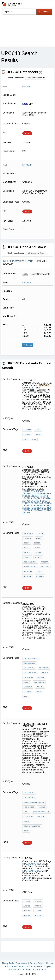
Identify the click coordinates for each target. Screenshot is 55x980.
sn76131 (27, 557)
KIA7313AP (45, 567)
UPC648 (39, 435)
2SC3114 (47, 503)
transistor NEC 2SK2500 (34, 802)
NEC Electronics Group (19, 261)
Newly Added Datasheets (15, 963)
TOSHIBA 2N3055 (30, 562)
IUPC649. (27, 915)
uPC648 (38, 911)
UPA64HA (40, 687)
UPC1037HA (28, 677)
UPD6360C (28, 692)
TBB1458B (40, 576)
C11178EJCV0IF (30, 798)
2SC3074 (37, 503)
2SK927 (27, 682)
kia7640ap (28, 571)
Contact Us (29, 970)
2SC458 (40, 491)
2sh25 (26, 821)
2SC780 (26, 501)
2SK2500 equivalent (42, 812)
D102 (34, 439)
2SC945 (46, 501)
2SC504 (47, 494)
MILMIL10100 (44, 668)
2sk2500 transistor (32, 826)
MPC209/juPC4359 (32, 864)
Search (44, 11)
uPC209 (27, 901)
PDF (27, 133)
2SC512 (35, 496)
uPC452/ (27, 871)
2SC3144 (37, 510)
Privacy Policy (37, 963)
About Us (42, 970)
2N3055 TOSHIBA (30, 567)
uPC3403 (37, 871)
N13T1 (26, 812)
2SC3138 (47, 508)
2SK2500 (42, 807)
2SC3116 (37, 506)
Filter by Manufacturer (16, 78)
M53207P (44, 562)
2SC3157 (27, 513)
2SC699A (46, 498)
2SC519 (44, 496)
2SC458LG (28, 494)
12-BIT (32, 388)
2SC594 (36, 498)
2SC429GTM (29, 491)
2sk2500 (45, 673)
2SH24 (39, 692)
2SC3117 (47, 506)
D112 (26, 439)
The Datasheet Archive (12, 4)
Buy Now (28, 345)
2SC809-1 (36, 501)
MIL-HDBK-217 (29, 668)
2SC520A (27, 498)
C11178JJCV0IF (30, 663)
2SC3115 (27, 506)
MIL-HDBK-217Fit (30, 673)
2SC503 (38, 494)
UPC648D (27, 430)
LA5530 (39, 571)
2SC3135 (37, 508)
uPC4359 (38, 901)
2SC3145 (47, 510)
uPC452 (27, 906)
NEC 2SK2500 (39, 682)
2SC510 (26, 496)
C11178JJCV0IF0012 (31, 658)
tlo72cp (38, 557)
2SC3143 (27, 510)
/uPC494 (27, 878)
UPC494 (38, 915)
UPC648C (27, 283)
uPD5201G (28, 687)
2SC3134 (27, 508)
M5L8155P (28, 576)
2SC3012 (27, 503)
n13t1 (26, 696)
